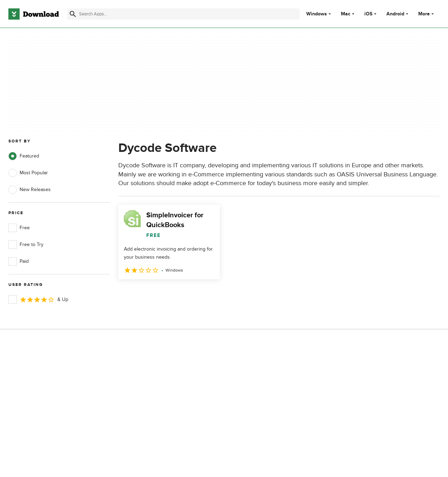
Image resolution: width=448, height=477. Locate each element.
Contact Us (140, 391)
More (427, 14)
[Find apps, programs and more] (183, 14)
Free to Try (26, 245)
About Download (146, 367)
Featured (24, 156)
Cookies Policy (263, 391)
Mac (346, 14)
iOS (368, 14)
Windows (317, 14)
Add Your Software (148, 378)
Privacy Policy (262, 367)
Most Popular (28, 173)
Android (395, 14)
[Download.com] (34, 14)
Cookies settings (265, 422)
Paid (19, 261)
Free (19, 228)
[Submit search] (73, 14)
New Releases (30, 190)
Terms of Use (262, 378)
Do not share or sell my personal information (273, 406)
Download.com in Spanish (156, 403)
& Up (38, 300)
